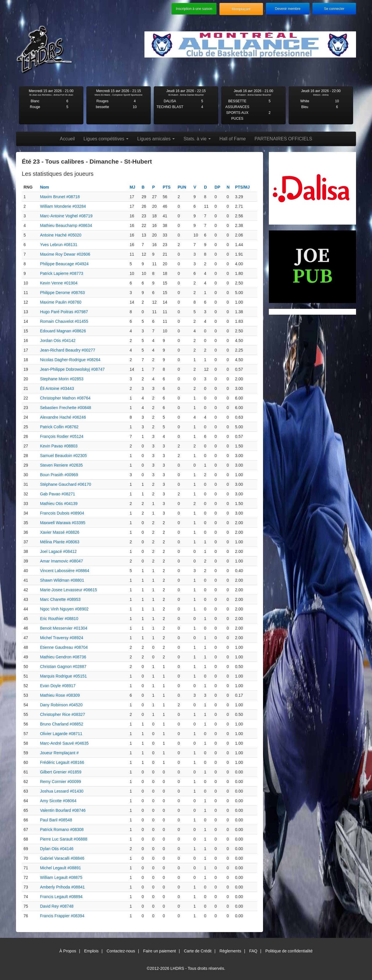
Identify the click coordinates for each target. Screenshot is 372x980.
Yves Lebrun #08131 (59, 245)
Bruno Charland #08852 (62, 724)
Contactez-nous (121, 951)
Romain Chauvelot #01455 (64, 321)
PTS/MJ (243, 187)
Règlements (230, 951)
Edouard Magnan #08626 (63, 331)
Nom (45, 187)
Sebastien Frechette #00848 (66, 408)
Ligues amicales (156, 139)
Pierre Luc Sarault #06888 (64, 839)
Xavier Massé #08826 (60, 532)
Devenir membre (288, 9)
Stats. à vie (197, 139)
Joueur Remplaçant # (59, 753)
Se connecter (334, 9)
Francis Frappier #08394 (62, 916)
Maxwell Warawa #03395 (63, 523)
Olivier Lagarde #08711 (61, 734)
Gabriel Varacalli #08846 (62, 858)
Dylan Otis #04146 (57, 849)
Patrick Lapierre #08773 (62, 273)
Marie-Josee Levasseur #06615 (69, 590)
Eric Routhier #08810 (59, 619)
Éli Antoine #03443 (57, 388)
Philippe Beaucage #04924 (64, 264)
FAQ (253, 951)
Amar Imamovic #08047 (62, 561)
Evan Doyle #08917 (58, 686)
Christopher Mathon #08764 (65, 398)
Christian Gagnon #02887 (63, 667)
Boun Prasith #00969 (59, 475)
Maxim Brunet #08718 (60, 197)
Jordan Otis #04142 (58, 341)
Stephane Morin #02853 (62, 379)
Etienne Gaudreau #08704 (64, 647)
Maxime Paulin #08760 (61, 302)
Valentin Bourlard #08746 (63, 810)
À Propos (68, 951)
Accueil (67, 139)
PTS (167, 187)
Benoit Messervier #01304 (64, 628)
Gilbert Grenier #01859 (61, 772)
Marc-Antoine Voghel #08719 (66, 216)
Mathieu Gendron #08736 (63, 657)
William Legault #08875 (61, 877)
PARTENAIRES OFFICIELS (284, 139)
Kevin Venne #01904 (59, 283)
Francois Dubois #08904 (62, 513)
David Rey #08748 (57, 906)
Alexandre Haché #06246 (63, 417)
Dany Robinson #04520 (61, 705)
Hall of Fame (233, 139)
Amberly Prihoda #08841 (62, 887)
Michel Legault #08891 (61, 868)
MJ (132, 187)
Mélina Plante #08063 (60, 542)
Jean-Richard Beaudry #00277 (68, 350)
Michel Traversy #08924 (62, 638)
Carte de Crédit (198, 951)
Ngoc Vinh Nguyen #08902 (64, 609)
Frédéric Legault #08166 (62, 762)
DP (217, 187)
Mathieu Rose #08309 (60, 695)
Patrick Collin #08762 (59, 427)
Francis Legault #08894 (61, 897)
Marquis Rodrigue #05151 (64, 676)
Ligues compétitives (106, 139)
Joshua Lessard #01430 (62, 791)
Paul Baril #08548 (56, 820)
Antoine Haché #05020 (61, 235)
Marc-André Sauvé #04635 (64, 743)
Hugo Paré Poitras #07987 (64, 312)
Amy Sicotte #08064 (58, 801)
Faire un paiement (159, 951)
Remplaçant (241, 9)
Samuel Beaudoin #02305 (64, 456)
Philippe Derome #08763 (62, 293)
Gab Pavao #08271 (58, 494)
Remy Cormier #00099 (61, 782)
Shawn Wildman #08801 (62, 580)
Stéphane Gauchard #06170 (66, 484)
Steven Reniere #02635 (61, 465)
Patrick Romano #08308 (62, 829)
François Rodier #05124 (62, 436)
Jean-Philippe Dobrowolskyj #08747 (73, 369)
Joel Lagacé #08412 (58, 551)
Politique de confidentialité (289, 951)
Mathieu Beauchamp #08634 (66, 225)
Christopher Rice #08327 (63, 714)
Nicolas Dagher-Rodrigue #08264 (70, 360)
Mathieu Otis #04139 (59, 504)
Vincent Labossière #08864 (65, 571)
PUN (182, 187)
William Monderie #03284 (63, 206)
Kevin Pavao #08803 (59, 446)
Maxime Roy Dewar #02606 (65, 254)
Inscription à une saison (194, 9)
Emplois (91, 951)
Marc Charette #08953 (60, 599)
